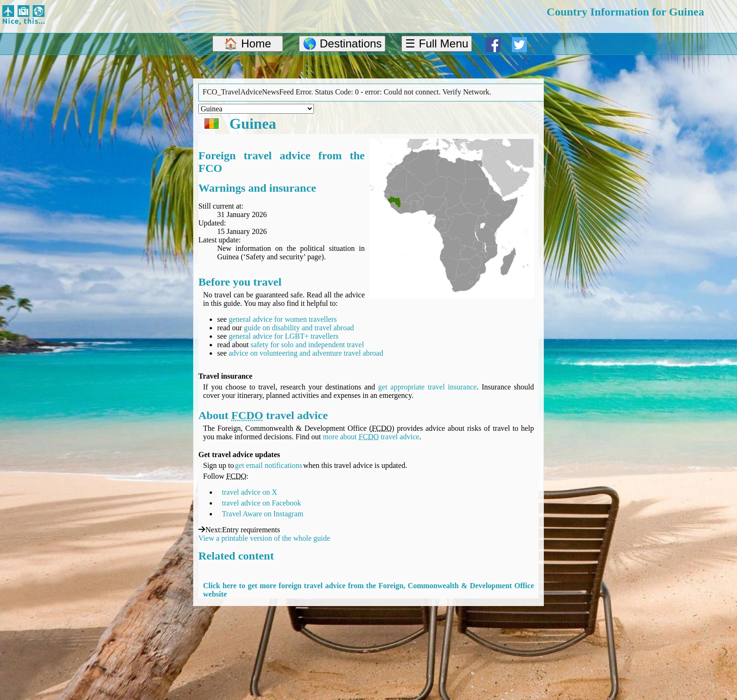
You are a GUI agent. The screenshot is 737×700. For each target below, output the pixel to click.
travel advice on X (250, 492)
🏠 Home (247, 43)
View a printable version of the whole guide (264, 538)
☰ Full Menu (437, 43)
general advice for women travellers (282, 319)
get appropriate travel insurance (428, 387)
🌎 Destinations (342, 43)
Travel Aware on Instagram (263, 514)
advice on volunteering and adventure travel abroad (306, 353)
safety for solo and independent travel (307, 345)
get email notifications (269, 465)
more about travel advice (371, 437)
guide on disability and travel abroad (299, 328)
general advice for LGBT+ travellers (283, 336)
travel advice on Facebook (261, 503)
